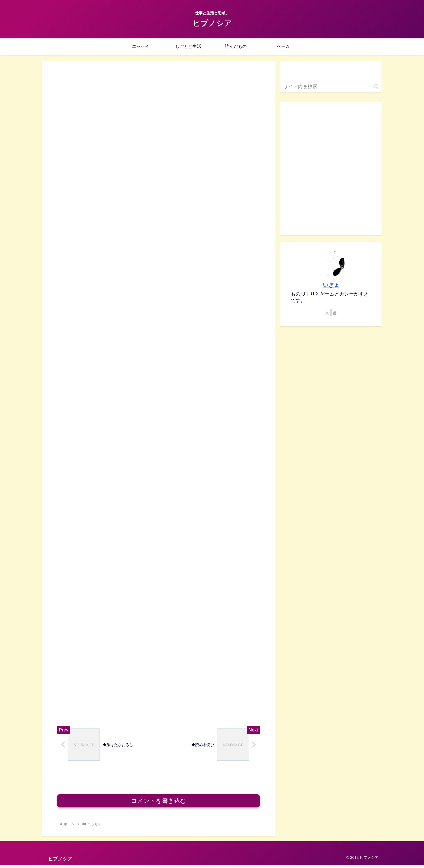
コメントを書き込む (159, 804)
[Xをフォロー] (327, 313)
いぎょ (331, 285)
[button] (376, 87)
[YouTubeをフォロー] (335, 313)
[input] (331, 87)
